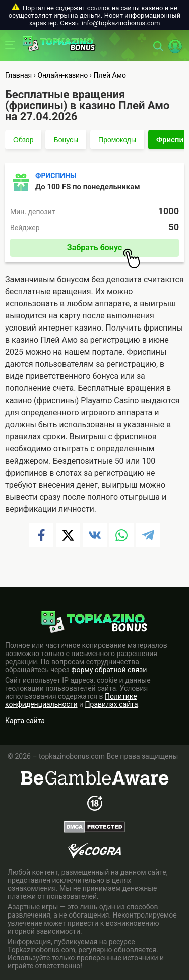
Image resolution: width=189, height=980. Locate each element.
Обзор (23, 140)
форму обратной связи (109, 670)
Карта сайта (25, 721)
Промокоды (117, 140)
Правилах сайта (112, 704)
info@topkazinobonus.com (121, 23)
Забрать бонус (104, 250)
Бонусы (66, 140)
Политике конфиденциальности (71, 700)
